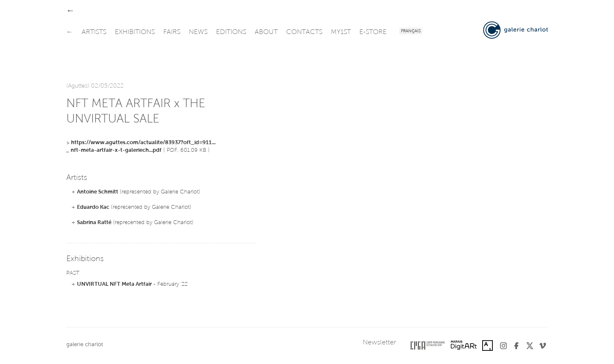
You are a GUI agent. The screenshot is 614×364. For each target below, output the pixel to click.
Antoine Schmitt (98, 192)
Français (411, 31)
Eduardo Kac (93, 207)
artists (94, 32)
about (266, 32)
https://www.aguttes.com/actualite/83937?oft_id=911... (143, 143)
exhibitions (135, 32)
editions (231, 32)
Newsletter (379, 343)
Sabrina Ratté (94, 223)
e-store (373, 32)
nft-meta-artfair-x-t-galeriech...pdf (116, 150)
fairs (172, 32)
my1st (341, 32)
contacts (304, 32)
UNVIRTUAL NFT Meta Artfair (114, 284)
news (198, 32)
